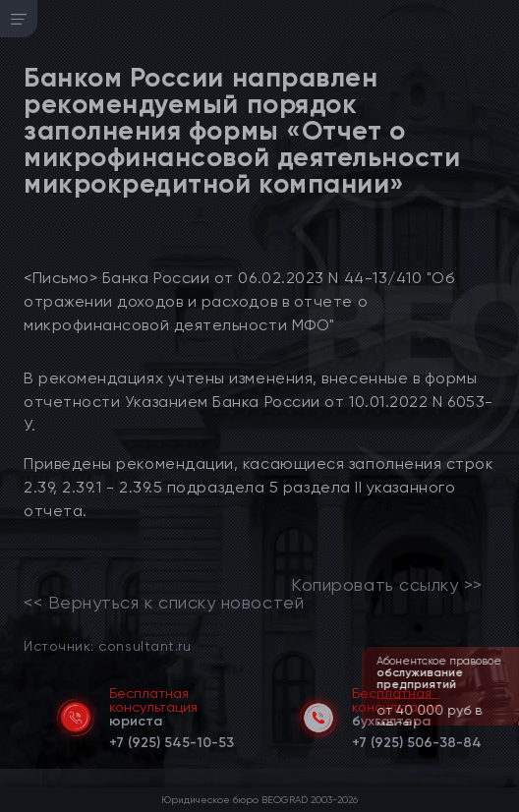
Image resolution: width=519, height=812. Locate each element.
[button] (506, 724)
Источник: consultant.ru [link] (107, 645)
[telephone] (172, 739)
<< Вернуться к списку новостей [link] (164, 603)
